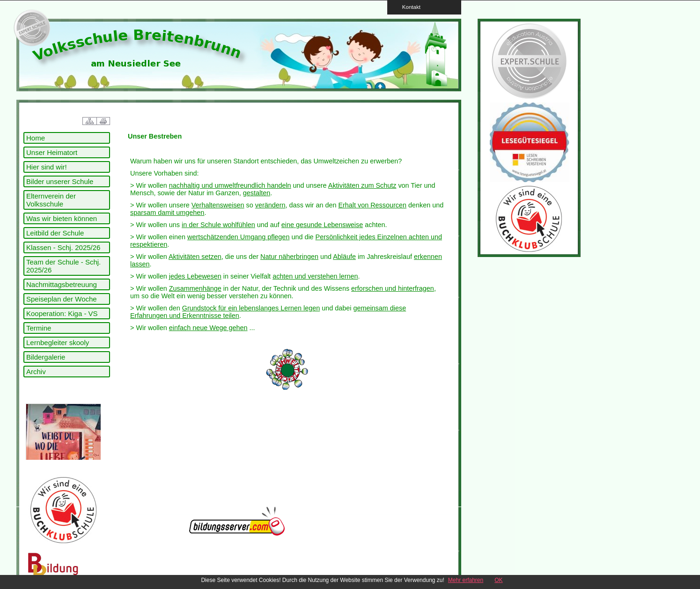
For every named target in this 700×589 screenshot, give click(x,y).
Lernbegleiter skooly (58, 342)
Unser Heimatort (52, 152)
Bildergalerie (46, 357)
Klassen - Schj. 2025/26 (63, 247)
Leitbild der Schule (55, 233)
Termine (39, 328)
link (30, 28)
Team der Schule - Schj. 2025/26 (63, 266)
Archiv (36, 372)
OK (498, 580)
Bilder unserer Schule (60, 181)
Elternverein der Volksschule (51, 200)
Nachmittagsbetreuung (62, 284)
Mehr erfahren (466, 580)
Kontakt (408, 7)
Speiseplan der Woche (62, 299)
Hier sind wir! (47, 167)
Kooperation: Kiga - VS (62, 313)
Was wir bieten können (62, 218)
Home (36, 138)
